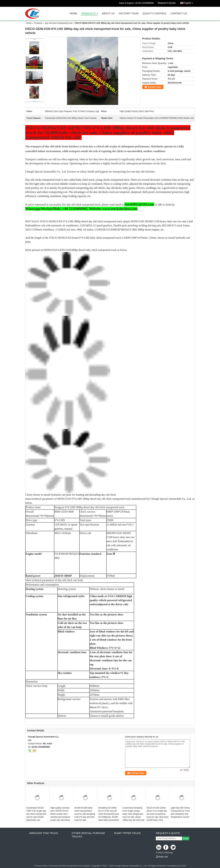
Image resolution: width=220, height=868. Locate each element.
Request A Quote (167, 3)
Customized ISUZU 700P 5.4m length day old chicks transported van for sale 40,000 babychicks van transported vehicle (36, 815)
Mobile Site (162, 857)
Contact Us (179, 14)
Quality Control (155, 14)
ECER (183, 866)
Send (186, 839)
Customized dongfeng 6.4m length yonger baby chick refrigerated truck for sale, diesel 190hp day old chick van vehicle (134, 815)
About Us (108, 14)
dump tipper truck (127, 833)
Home (73, 14)
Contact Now (155, 87)
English (189, 2)
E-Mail (159, 853)
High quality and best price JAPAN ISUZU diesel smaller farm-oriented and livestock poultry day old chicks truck (60, 815)
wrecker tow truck (44, 833)
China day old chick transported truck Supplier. (70, 866)
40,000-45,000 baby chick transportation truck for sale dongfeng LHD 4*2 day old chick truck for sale (85, 814)
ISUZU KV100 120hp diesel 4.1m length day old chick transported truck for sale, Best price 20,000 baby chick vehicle (158, 815)
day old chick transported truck (59, 23)
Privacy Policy (41, 866)
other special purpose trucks (88, 835)
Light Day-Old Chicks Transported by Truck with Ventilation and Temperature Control (180, 812)
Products (88, 14)
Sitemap (168, 853)
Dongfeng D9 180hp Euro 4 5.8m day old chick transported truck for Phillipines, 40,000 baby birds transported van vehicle (109, 815)
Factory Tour (129, 14)
